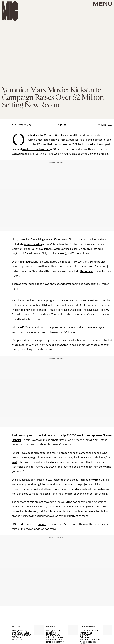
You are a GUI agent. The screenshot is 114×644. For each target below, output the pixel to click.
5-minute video (33, 244)
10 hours (95, 262)
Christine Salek (23, 125)
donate (42, 524)
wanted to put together (36, 149)
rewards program (46, 300)
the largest (87, 271)
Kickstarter (61, 239)
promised (94, 480)
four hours (26, 262)
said (14, 462)
